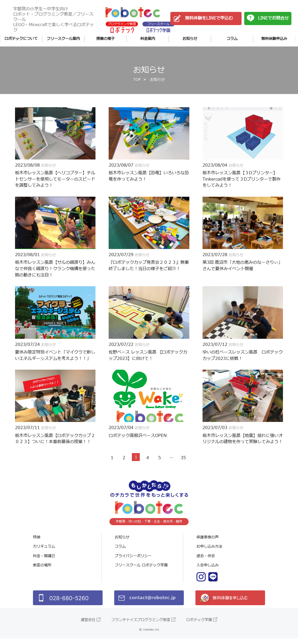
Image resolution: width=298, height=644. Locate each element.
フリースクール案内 (63, 39)
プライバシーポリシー (133, 561)
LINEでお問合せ (273, 18)
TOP (137, 83)
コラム (232, 39)
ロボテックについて (21, 39)
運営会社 (88, 625)
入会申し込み (208, 571)
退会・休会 (206, 561)
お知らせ (190, 39)
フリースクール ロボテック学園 (141, 571)
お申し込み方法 (209, 552)
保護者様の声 (208, 543)
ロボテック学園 (199, 625)
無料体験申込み (274, 39)
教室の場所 (42, 571)
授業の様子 (105, 39)
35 (183, 463)
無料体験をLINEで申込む (209, 18)
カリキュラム (44, 552)
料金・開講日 (44, 561)
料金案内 (148, 39)
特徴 (37, 543)
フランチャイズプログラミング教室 (141, 625)
